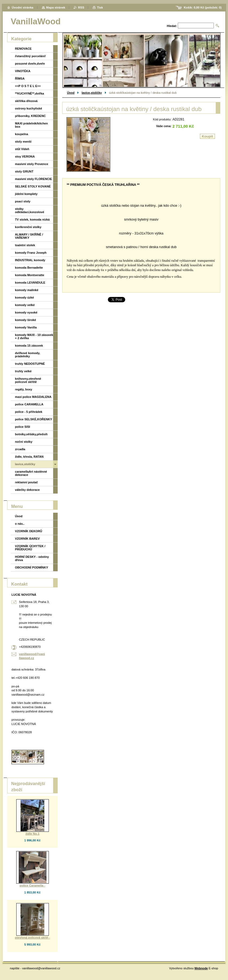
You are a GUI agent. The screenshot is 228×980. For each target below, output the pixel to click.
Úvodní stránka (23, 7)
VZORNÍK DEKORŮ (29, 531)
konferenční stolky (28, 227)
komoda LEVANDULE (30, 283)
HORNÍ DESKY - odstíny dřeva (32, 558)
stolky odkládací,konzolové (30, 210)
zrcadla (20, 449)
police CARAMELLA (29, 404)
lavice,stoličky (92, 93)
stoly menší (23, 142)
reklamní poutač (26, 482)
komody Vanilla (26, 327)
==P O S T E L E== (28, 86)
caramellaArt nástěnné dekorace (31, 473)
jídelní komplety (26, 194)
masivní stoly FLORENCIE (34, 179)
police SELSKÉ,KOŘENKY (34, 419)
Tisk (100, 7)
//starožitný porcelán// (30, 56)
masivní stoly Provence (32, 164)
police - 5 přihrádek (29, 412)
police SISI (23, 427)
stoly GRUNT (24, 171)
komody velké (25, 305)
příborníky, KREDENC (30, 116)
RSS (81, 7)
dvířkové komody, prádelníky (27, 355)
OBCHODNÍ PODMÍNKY (32, 567)
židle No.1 (32, 834)
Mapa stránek (56, 7)
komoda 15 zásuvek (29, 346)
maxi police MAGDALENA (33, 397)
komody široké (25, 320)
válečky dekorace (27, 490)
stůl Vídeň (22, 149)
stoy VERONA (25, 156)
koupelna (21, 134)
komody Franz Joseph (31, 253)
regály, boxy (23, 389)
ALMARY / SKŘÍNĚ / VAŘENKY (29, 236)
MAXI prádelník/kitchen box (31, 125)
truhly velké (23, 371)
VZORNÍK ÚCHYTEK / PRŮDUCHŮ (30, 548)
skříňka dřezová (26, 101)
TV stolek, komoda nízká (32, 219)
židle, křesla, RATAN (29, 457)
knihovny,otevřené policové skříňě (28, 380)
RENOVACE (23, 49)
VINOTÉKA (23, 71)
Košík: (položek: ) (203, 7)
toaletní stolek (25, 245)
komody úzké (24, 297)
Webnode (201, 968)
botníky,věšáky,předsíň (31, 434)
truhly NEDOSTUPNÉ (30, 364)
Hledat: (172, 26)
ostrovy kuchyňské (28, 108)
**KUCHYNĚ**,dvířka (30, 93)
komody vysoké (26, 312)
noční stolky (24, 442)
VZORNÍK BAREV (27, 539)
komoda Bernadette (29, 268)
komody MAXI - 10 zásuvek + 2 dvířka (34, 336)
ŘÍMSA (20, 79)
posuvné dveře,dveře (30, 64)
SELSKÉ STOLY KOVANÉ (33, 186)
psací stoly (23, 201)
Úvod (71, 93)
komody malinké (27, 290)
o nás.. (20, 524)
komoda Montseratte (30, 275)
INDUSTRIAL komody (30, 260)
